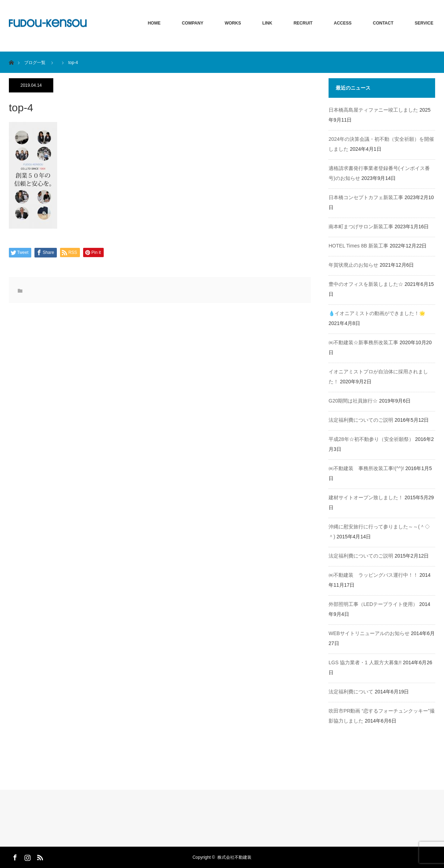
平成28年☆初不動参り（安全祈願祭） (371, 439)
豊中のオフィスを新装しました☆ (366, 284)
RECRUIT (303, 23)
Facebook (14, 856)
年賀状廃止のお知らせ (353, 265)
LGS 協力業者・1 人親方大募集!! (365, 662)
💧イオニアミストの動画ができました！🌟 (377, 313)
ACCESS (343, 23)
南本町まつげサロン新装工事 (361, 227)
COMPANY (193, 23)
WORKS (233, 23)
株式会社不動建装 (234, 857)
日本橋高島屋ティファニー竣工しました (373, 110)
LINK (267, 23)
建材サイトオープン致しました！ (366, 497)
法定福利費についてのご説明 (361, 420)
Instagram (27, 856)
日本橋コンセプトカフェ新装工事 (366, 197)
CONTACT (383, 23)
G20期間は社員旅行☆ (353, 401)
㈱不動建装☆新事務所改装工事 (363, 342)
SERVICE (424, 23)
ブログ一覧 (35, 63)
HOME (154, 23)
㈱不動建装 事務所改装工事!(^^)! (366, 468)
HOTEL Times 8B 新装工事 (358, 246)
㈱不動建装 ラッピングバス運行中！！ (373, 575)
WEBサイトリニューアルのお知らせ (369, 633)
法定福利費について (351, 692)
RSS (39, 856)
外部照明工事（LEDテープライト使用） (373, 604)
